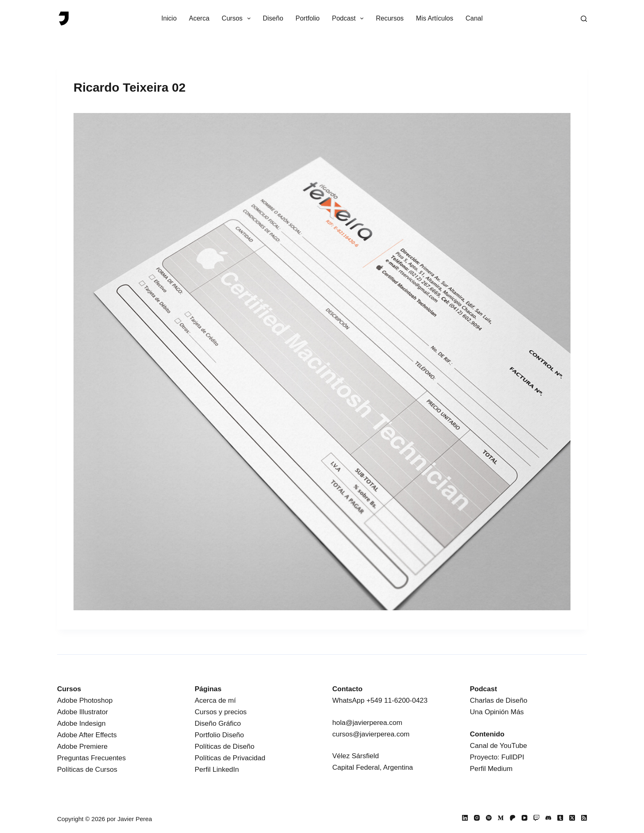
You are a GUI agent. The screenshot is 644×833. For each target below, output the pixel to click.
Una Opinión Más (497, 712)
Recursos (390, 18)
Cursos (238, 18)
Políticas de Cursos (87, 770)
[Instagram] (477, 818)
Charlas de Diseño (499, 700)
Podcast (349, 18)
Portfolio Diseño (219, 735)
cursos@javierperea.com (371, 734)
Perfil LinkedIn (217, 770)
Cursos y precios (221, 712)
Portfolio (308, 18)
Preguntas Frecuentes (91, 758)
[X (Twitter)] (572, 818)
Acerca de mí (215, 700)
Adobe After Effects (87, 735)
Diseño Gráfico (218, 723)
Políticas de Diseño (225, 746)
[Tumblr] (560, 818)
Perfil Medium (491, 769)
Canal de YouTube (498, 746)
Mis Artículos (435, 18)
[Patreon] (513, 818)
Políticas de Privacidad (230, 758)
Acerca (199, 18)
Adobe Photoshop (85, 700)
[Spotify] (489, 818)
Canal (474, 18)
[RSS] (584, 818)
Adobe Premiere (82, 746)
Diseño (273, 18)
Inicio (169, 18)
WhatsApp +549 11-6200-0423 (380, 700)
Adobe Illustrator (83, 712)
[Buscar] (584, 19)
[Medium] (501, 818)
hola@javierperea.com (367, 723)
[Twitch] (536, 818)
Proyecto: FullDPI (497, 757)
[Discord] (548, 818)
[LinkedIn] (465, 818)
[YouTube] (524, 818)
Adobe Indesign (81, 723)
